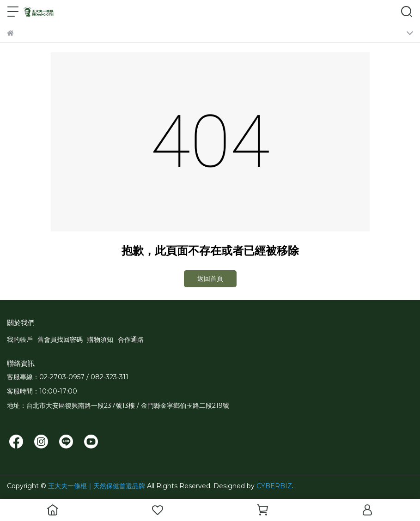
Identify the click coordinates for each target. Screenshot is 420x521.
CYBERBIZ (274, 486)
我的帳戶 (20, 339)
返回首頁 (210, 279)
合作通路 (131, 339)
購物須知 (100, 339)
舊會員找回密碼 (60, 339)
